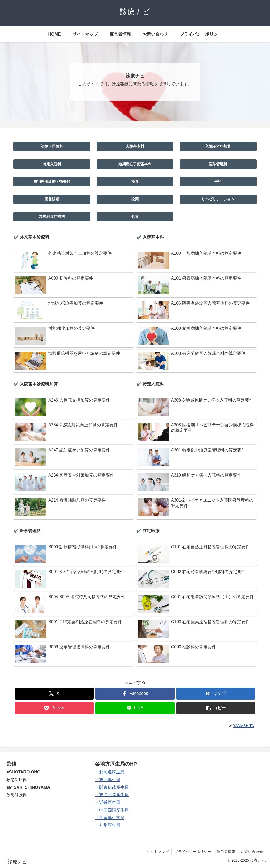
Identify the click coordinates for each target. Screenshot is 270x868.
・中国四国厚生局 (112, 810)
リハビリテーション (218, 199)
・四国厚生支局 (110, 818)
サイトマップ (158, 852)
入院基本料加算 (218, 146)
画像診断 (52, 199)
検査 (135, 181)
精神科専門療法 (52, 216)
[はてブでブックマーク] (216, 694)
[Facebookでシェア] (135, 694)
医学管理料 (218, 164)
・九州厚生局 (108, 825)
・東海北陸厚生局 (112, 795)
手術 (218, 181)
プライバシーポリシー (193, 852)
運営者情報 (226, 852)
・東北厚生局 (108, 780)
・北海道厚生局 (110, 772)
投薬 (135, 199)
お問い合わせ (252, 852)
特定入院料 (52, 164)
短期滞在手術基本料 (135, 164)
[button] (216, 708)
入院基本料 (135, 146)
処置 (135, 216)
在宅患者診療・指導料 (52, 181)
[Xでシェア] (54, 694)
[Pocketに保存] (54, 708)
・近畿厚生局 (108, 802)
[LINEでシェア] (135, 708)
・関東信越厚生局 (112, 787)
